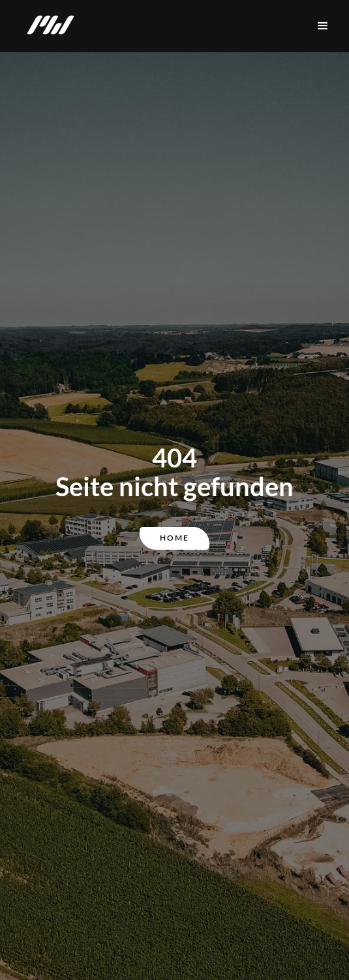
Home (174, 538)
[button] (323, 26)
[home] (47, 26)
